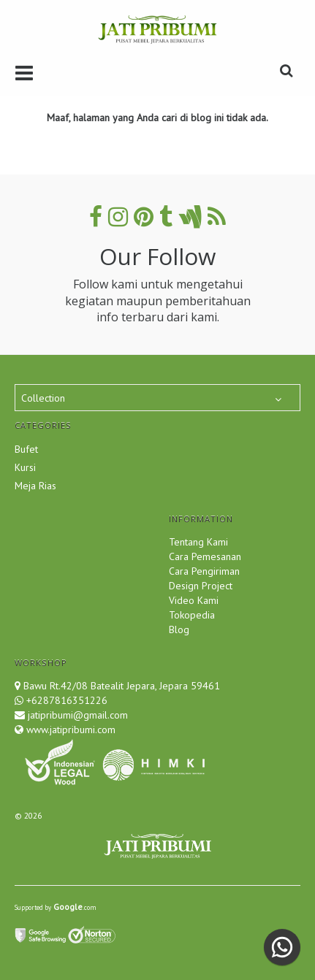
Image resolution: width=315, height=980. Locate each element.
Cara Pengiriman (204, 571)
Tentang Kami (198, 542)
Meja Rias (35, 486)
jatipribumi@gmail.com (76, 715)
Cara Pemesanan (205, 556)
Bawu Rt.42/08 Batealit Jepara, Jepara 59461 (122, 686)
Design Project (201, 586)
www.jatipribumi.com (69, 730)
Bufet (26, 449)
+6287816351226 (67, 700)
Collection (43, 398)
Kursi (25, 467)
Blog (179, 629)
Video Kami (194, 600)
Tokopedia (192, 615)
